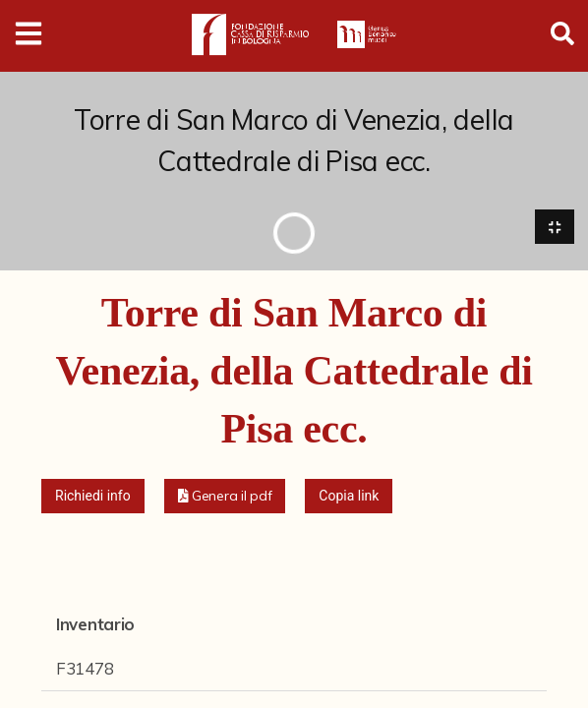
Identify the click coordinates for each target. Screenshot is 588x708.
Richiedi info (93, 496)
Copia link (349, 496)
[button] (225, 496)
